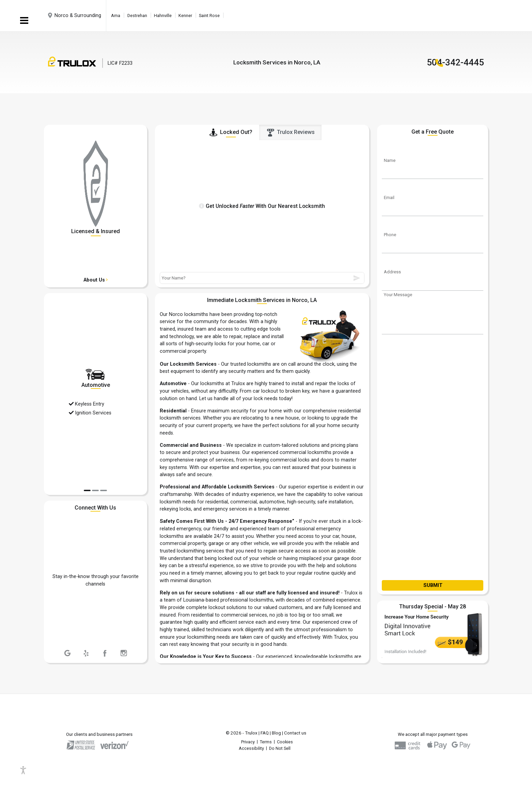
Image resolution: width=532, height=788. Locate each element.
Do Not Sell (280, 748)
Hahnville (163, 16)
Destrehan (137, 16)
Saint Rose (209, 16)
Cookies (285, 742)
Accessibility (251, 748)
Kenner (185, 16)
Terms (266, 742)
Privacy (248, 742)
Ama (116, 16)
